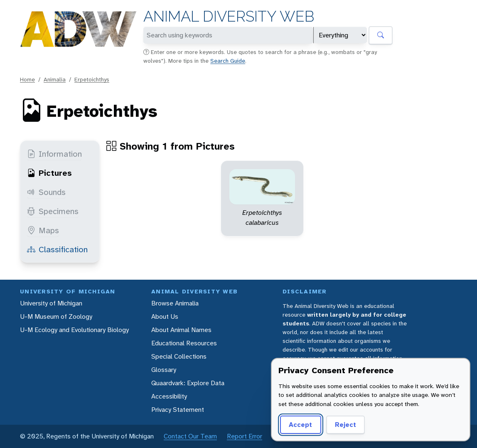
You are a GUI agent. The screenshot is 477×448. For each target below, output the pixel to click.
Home (27, 79)
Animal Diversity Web (229, 16)
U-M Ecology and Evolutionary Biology (74, 330)
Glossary (164, 370)
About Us (165, 316)
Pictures (49, 173)
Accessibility (169, 396)
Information (54, 154)
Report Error (245, 436)
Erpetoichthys (92, 79)
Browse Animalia (175, 303)
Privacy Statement (178, 410)
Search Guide (228, 61)
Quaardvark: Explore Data (188, 383)
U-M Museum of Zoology (56, 316)
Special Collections (179, 356)
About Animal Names (181, 330)
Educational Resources (184, 343)
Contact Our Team (190, 436)
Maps (43, 230)
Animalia (55, 79)
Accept (300, 425)
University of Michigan (51, 303)
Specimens (53, 211)
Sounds (46, 192)
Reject (345, 425)
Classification (57, 249)
